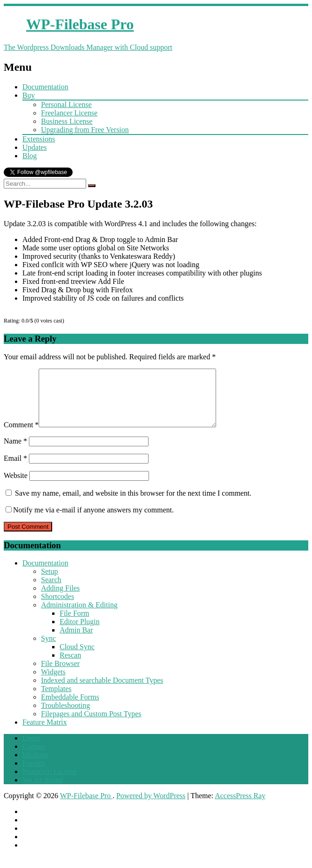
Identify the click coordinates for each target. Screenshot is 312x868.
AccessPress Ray (240, 807)
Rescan (70, 666)
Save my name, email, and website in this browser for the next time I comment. (133, 504)
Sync (48, 649)
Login (31, 749)
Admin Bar (76, 641)
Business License (67, 121)
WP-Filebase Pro (86, 807)
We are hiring (43, 791)
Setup (49, 582)
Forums (34, 774)
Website (16, 487)
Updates (34, 147)
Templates (56, 700)
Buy (29, 95)
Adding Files (60, 599)
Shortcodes (58, 608)
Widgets (53, 683)
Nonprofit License (50, 783)
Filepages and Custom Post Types (91, 725)
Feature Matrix (45, 733)
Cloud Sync (77, 658)
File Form (75, 624)
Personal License (66, 104)
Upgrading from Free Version (85, 130)
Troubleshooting (65, 717)
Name (15, 452)
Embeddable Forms (70, 708)
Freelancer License (69, 113)
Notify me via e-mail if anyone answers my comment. (90, 521)
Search (51, 591)
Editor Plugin (80, 633)
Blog (30, 156)
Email (15, 469)
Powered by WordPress (151, 807)
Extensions (39, 139)
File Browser (60, 675)
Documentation (45, 87)
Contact (34, 757)
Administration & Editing (79, 616)
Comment (21, 436)
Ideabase (35, 766)
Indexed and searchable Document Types (102, 691)
